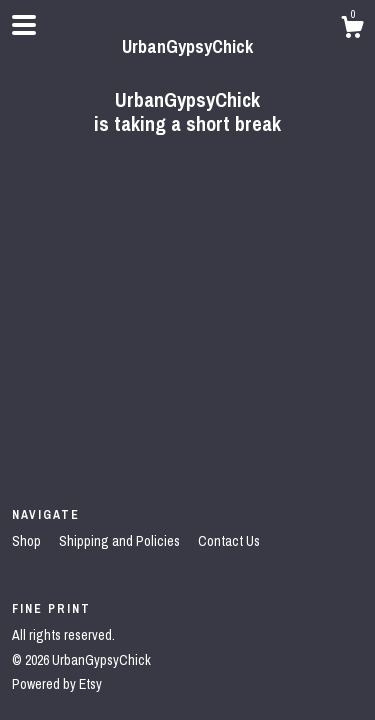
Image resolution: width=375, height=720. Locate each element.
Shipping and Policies (121, 541)
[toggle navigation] (24, 25)
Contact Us (229, 541)
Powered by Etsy (57, 684)
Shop (28, 541)
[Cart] (352, 30)
